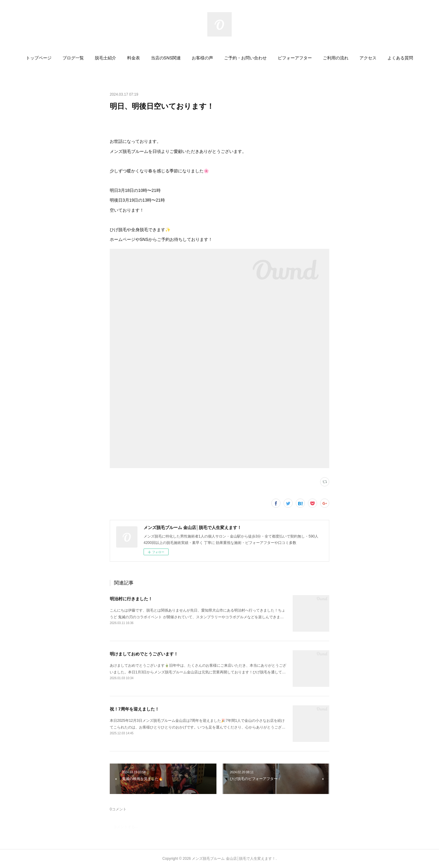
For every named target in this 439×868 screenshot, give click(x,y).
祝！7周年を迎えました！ (134, 709)
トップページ (39, 58)
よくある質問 (400, 58)
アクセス (368, 58)
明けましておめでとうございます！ (144, 654)
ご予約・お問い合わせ (245, 58)
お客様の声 (202, 58)
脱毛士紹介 (105, 58)
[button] (39, 58)
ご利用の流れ (336, 58)
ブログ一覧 (73, 58)
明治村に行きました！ (131, 599)
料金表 (134, 58)
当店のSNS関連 (166, 58)
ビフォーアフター (295, 58)
